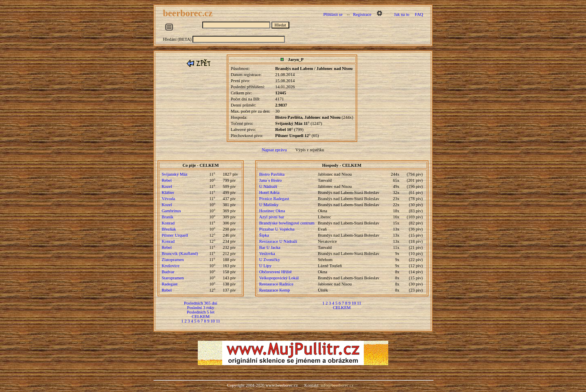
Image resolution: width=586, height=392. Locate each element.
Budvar (168, 272)
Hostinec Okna (272, 211)
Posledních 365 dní (201, 303)
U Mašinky (269, 205)
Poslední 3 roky (201, 308)
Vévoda (168, 199)
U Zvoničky (270, 260)
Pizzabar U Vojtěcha (277, 229)
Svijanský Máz (175, 174)
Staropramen (173, 278)
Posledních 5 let (201, 312)
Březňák (169, 229)
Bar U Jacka (270, 247)
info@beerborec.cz (337, 385)
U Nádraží (268, 186)
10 (213, 321)
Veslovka (267, 254)
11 (218, 321)
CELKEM (201, 317)
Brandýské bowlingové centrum (287, 223)
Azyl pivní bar (272, 217)
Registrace (362, 14)
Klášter (168, 193)
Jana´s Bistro (270, 180)
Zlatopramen (173, 260)
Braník (167, 217)
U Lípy (266, 266)
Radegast (169, 284)
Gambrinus (171, 211)
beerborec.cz (189, 13)
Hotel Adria (269, 193)
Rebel (167, 180)
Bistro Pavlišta (272, 174)
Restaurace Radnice (276, 284)
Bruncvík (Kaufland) (180, 254)
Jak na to (402, 14)
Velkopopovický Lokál (279, 278)
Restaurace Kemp (274, 290)
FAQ (419, 14)
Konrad (168, 223)
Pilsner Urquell (175, 235)
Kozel (167, 186)
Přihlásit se (333, 14)
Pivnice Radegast (274, 199)
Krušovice (171, 266)
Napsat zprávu (274, 150)
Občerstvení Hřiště (276, 272)
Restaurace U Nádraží (278, 241)
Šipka (264, 235)
